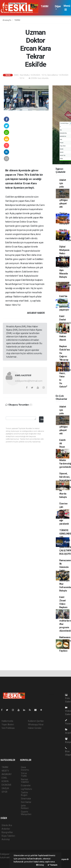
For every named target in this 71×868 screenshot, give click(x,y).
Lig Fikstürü (26, 789)
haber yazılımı (7, 861)
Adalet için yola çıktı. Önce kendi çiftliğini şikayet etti (63, 193)
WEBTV (5, 771)
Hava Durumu (25, 768)
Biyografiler (7, 832)
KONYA (5, 781)
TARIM (45, 6)
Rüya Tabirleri (8, 836)
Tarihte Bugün (24, 794)
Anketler (6, 829)
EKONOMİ (6, 785)
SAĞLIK (5, 788)
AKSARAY (7, 774)
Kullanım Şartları (36, 721)
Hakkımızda (7, 721)
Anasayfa (7, 20)
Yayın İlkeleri (8, 725)
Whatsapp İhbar (36, 725)
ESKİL (4, 778)
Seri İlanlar (26, 802)
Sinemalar (26, 799)
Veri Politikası (8, 728)
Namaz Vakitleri (25, 781)
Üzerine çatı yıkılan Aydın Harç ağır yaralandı (64, 514)
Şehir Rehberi (25, 807)
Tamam (52, 865)
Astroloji (6, 839)
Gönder (42, 419)
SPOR (4, 792)
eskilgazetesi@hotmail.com (29, 381)
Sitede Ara (7, 825)
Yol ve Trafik (24, 775)
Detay (40, 865)
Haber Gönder (35, 728)
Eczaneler (26, 785)
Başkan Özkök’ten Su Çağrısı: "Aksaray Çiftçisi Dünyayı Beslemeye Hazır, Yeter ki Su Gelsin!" (65, 366)
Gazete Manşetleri (26, 813)
